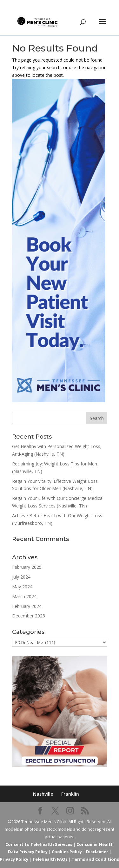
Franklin (70, 794)
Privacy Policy (14, 859)
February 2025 (27, 567)
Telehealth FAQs (50, 859)
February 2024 (27, 606)
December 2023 (29, 616)
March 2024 (24, 596)
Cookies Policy (67, 852)
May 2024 (22, 587)
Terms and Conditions (95, 859)
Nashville (43, 794)
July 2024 (21, 577)
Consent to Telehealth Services (39, 844)
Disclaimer (97, 852)
